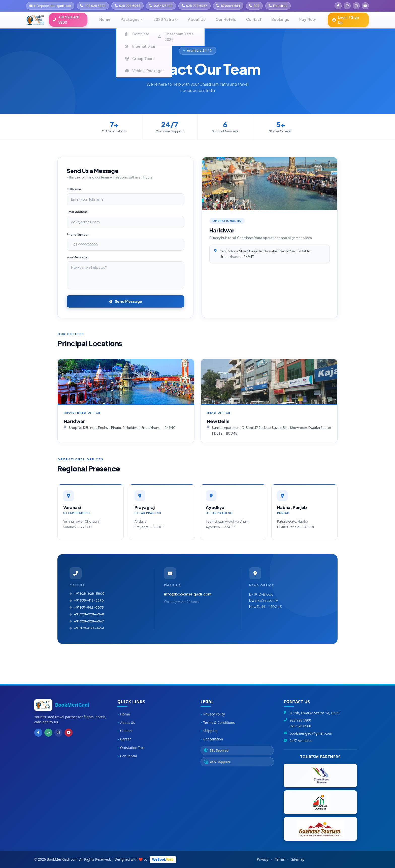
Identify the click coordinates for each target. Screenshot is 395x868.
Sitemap (298, 859)
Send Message (125, 301)
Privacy (263, 859)
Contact (125, 731)
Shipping (209, 731)
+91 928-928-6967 (87, 621)
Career (124, 739)
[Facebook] (38, 732)
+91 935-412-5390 (87, 600)
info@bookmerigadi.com (188, 594)
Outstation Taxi (131, 748)
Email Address (77, 212)
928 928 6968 (300, 726)
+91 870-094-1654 (87, 628)
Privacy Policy (213, 714)
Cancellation (212, 739)
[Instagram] (56, 732)
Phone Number (78, 235)
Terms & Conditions (218, 722)
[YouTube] (65, 732)
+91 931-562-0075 (87, 607)
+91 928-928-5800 (87, 593)
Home (124, 714)
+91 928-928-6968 (87, 614)
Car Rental (127, 756)
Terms (280, 859)
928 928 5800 (300, 720)
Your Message (77, 257)
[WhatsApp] (47, 732)
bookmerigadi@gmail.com (311, 733)
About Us (126, 722)
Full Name (74, 189)
